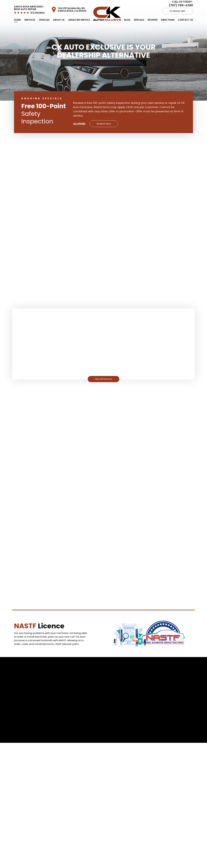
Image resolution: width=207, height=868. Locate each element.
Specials (139, 17)
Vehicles (44, 17)
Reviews (153, 17)
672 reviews (38, 10)
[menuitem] (17, 17)
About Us (59, 17)
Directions (168, 17)
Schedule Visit (179, 8)
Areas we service (79, 17)
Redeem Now (105, 121)
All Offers (79, 121)
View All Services (103, 377)
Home (17, 17)
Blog (127, 17)
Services (30, 17)
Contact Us (185, 17)
